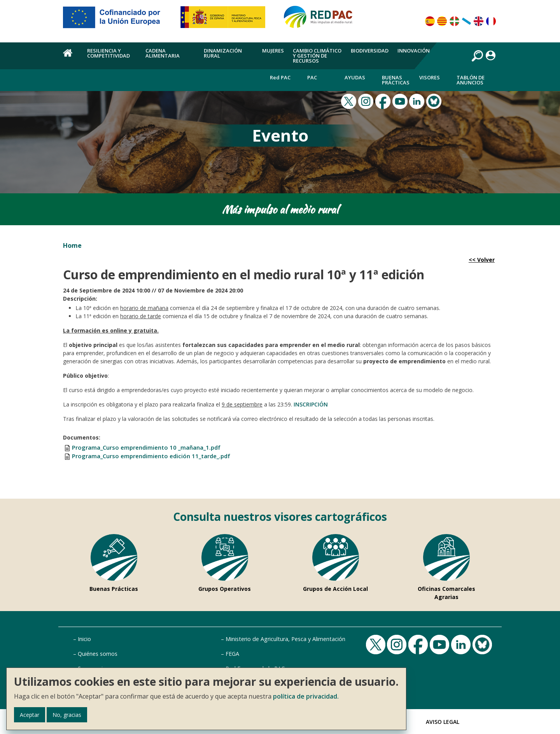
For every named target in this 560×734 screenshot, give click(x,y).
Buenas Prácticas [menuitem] (396, 80)
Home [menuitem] (71, 57)
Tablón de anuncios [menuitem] (471, 80)
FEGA (232, 654)
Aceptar (30, 715)
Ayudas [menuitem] (355, 77)
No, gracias (67, 715)
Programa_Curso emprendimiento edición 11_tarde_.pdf (151, 456)
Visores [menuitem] (430, 77)
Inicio (84, 639)
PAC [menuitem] (312, 77)
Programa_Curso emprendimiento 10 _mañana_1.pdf (146, 447)
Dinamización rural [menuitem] (223, 53)
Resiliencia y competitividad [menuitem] (108, 53)
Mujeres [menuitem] (273, 51)
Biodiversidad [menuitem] (370, 51)
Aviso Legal (443, 722)
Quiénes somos (98, 654)
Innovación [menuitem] (414, 51)
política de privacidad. (306, 696)
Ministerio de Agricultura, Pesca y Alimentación (285, 639)
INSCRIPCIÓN (311, 404)
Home (72, 245)
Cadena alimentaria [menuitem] (163, 53)
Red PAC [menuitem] (280, 77)
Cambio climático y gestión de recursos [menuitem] (317, 56)
